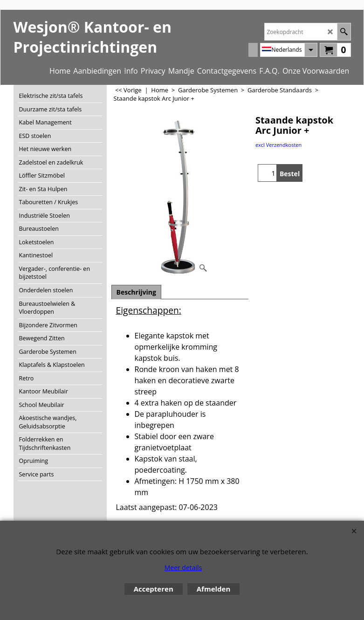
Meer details (183, 568)
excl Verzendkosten (278, 145)
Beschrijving (136, 292)
